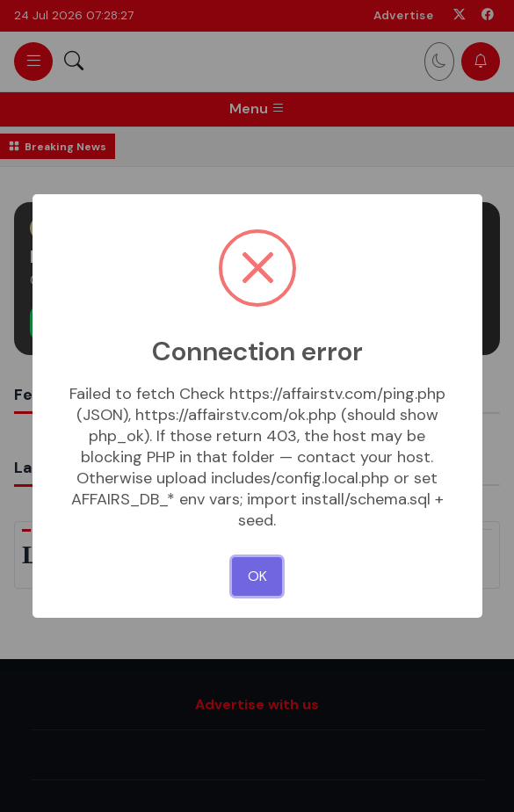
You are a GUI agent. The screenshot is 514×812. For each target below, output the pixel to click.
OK (257, 576)
